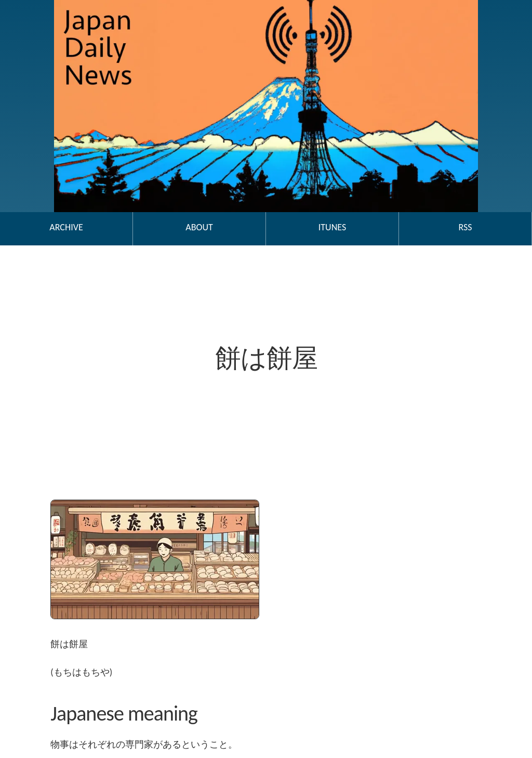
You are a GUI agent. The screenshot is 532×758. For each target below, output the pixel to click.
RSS (465, 227)
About (199, 227)
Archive (66, 227)
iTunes (332, 227)
